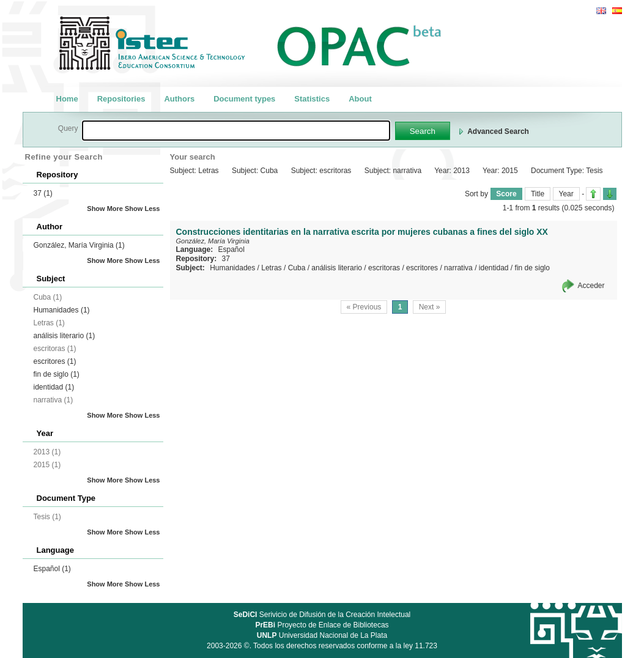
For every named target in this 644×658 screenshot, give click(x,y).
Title (538, 194)
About (360, 99)
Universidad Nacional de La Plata (322, 635)
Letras (271, 268)
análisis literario (65, 336)
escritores (55, 361)
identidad (54, 387)
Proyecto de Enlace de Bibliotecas (322, 625)
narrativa (458, 268)
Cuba (297, 268)
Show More (105, 209)
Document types (244, 99)
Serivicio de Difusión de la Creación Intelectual (322, 615)
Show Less (142, 209)
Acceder (591, 286)
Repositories (121, 99)
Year (566, 194)
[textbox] (236, 131)
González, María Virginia (79, 245)
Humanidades (62, 310)
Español (52, 569)
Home (67, 99)
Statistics (312, 99)
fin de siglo (57, 374)
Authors (179, 99)
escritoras (384, 268)
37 (43, 193)
